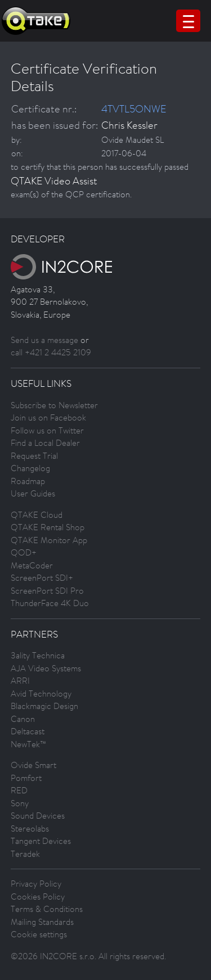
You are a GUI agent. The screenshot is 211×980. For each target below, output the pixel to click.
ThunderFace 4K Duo (50, 603)
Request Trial (34, 456)
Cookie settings (39, 934)
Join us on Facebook (48, 417)
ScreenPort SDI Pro (47, 591)
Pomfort (26, 778)
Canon (23, 719)
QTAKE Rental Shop (48, 527)
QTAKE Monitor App (49, 540)
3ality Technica (38, 655)
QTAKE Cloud (37, 515)
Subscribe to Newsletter (54, 405)
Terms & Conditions (47, 909)
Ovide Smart (33, 765)
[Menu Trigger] (188, 21)
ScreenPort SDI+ (42, 578)
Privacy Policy (36, 884)
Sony (20, 803)
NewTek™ (28, 744)
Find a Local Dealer (45, 443)
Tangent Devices (41, 841)
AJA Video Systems (46, 668)
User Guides (33, 493)
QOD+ (24, 552)
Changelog (30, 468)
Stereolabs (30, 828)
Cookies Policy (38, 897)
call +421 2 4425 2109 (51, 352)
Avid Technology (41, 694)
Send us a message (44, 340)
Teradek (25, 854)
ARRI (20, 681)
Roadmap (28, 481)
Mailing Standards (42, 922)
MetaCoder (32, 565)
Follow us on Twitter (47, 430)
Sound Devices (38, 816)
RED (19, 790)
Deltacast (28, 731)
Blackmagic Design (44, 706)
